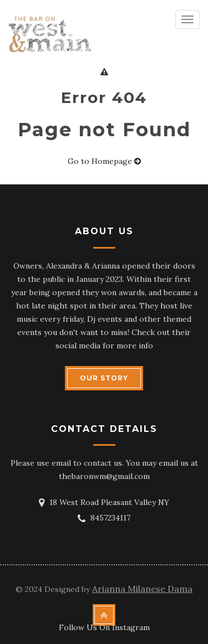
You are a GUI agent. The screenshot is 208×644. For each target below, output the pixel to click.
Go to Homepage (104, 161)
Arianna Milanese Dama (142, 589)
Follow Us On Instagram (104, 627)
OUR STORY (104, 378)
